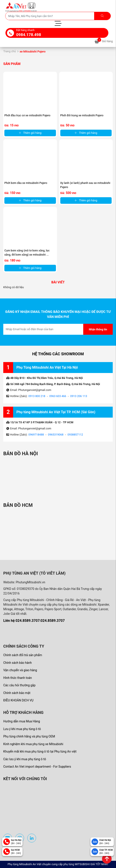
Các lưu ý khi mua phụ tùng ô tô (25, 759)
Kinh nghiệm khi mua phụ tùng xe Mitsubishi (33, 744)
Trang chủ (10, 51)
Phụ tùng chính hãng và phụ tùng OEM (29, 736)
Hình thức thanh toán (18, 678)
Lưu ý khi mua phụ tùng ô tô (22, 729)
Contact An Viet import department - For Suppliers (37, 767)
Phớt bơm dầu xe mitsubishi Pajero (26, 183)
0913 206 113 (79, 396)
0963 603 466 (58, 396)
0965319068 (56, 435)
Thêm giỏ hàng (30, 133)
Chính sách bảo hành (17, 663)
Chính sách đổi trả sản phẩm (23, 655)
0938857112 (75, 435)
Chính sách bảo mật (17, 693)
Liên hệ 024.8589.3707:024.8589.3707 (34, 621)
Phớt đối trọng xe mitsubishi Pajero (82, 115)
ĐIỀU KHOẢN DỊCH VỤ (18, 700)
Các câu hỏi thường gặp (19, 685)
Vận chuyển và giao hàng (20, 670)
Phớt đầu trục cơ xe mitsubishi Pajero (27, 115)
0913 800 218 (37, 396)
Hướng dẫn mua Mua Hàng (22, 721)
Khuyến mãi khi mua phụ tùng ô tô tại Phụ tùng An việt (40, 751)
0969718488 (36, 435)
